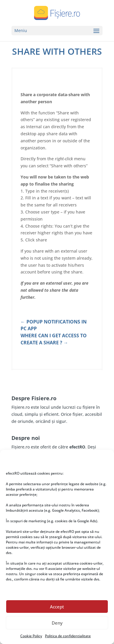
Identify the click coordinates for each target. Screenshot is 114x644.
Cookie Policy (31, 636)
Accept (57, 607)
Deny (57, 623)
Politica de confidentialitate (68, 636)
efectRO (77, 447)
